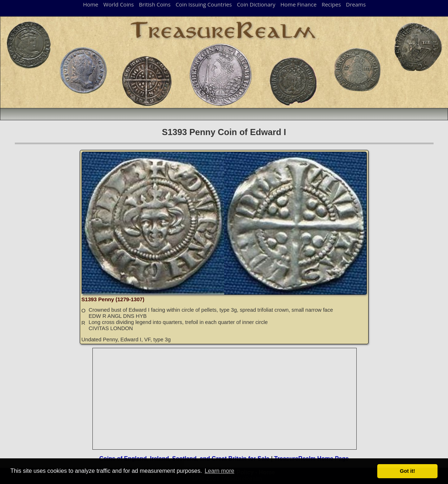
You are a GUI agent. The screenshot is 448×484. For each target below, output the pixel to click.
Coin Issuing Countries (204, 4)
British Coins (155, 4)
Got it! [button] (408, 471)
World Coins (118, 4)
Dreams (356, 4)
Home (91, 4)
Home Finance (299, 4)
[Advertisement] (225, 399)
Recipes (331, 4)
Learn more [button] (219, 471)
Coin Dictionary (256, 4)
